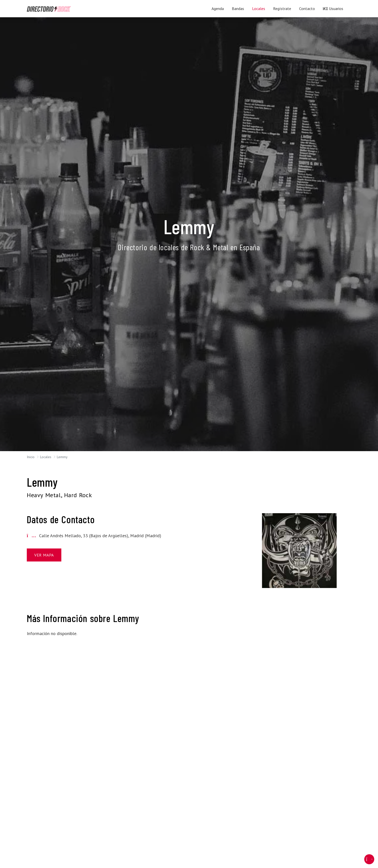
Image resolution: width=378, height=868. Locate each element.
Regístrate (282, 9)
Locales (259, 9)
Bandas (238, 9)
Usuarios (333, 9)
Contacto (307, 9)
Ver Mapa (44, 555)
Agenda (218, 9)
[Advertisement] (299, 647)
